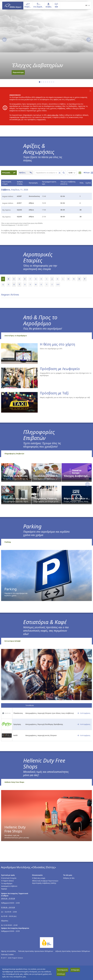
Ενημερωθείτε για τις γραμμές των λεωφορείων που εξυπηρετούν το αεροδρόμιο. (66, 374)
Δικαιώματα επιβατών (9, 886)
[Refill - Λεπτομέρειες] (84, 736)
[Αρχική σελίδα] (13, 5)
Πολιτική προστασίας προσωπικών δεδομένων (36, 951)
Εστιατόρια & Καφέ (13, 641)
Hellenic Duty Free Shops (14, 782)
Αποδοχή (61, 974)
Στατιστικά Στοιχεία (9, 878)
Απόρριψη (75, 970)
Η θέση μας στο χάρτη (57, 344)
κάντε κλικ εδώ (53, 115)
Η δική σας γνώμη (39, 878)
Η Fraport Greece (7, 881)
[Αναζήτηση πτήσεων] (64, 173)
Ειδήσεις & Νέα (69, 878)
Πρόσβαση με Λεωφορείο (60, 369)
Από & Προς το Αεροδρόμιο (16, 336)
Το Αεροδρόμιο (7, 884)
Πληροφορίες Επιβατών (14, 454)
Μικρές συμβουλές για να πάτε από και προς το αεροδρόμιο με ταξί (65, 398)
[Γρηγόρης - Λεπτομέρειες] (84, 724)
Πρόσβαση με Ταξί (54, 393)
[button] (88, 6)
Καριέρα (4, 889)
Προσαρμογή (62, 970)
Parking (8, 542)
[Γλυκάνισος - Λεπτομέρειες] (84, 713)
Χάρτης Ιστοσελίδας (8, 951)
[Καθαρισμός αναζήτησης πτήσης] (59, 173)
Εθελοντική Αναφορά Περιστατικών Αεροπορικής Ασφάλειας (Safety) (45, 882)
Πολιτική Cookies (7, 954)
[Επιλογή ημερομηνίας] (81, 173)
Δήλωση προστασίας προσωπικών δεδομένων (73, 951)
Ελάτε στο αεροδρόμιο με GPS (51, 349)
